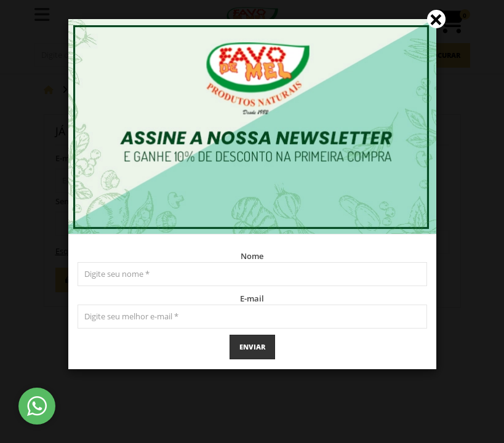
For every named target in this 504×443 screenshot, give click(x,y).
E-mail (252, 298)
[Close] (436, 19)
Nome (252, 256)
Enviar (252, 347)
